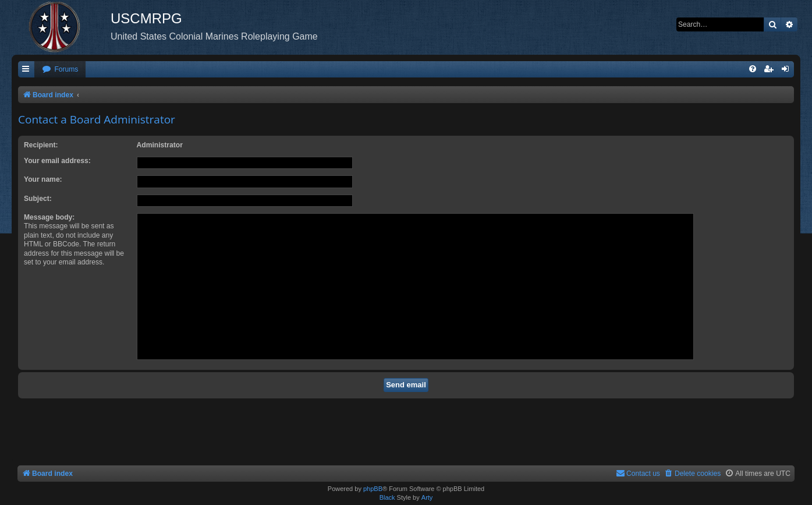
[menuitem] (60, 70)
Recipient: (41, 145)
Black (387, 497)
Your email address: (57, 161)
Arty (427, 497)
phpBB (373, 489)
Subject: (38, 199)
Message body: (49, 217)
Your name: (43, 179)
